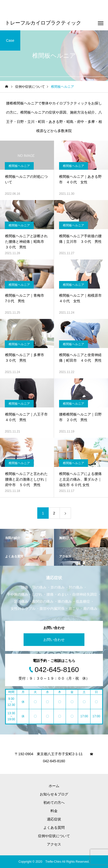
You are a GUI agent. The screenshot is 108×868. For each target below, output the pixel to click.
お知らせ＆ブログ (54, 794)
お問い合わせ (54, 640)
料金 (54, 811)
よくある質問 (54, 828)
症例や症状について (54, 836)
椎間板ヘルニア (19, 166)
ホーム (54, 786)
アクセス (54, 844)
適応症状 (54, 819)
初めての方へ (54, 802)
